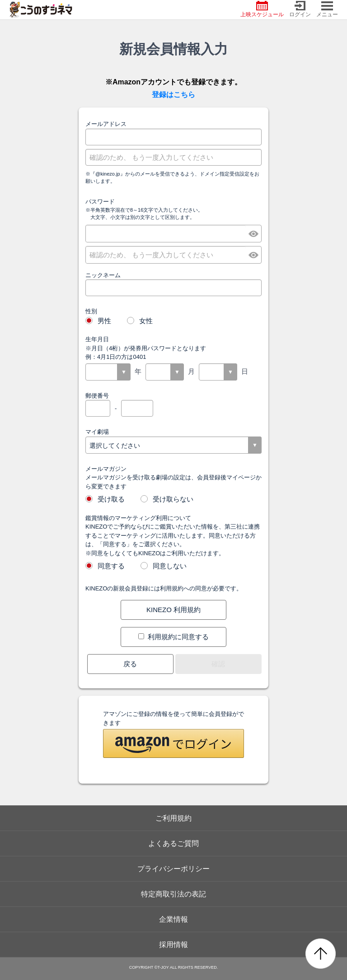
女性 (140, 320)
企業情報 (173, 919)
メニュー (327, 9)
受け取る (105, 499)
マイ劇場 (97, 432)
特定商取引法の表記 (173, 894)
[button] (173, 743)
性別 (91, 311)
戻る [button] (130, 664)
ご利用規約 (173, 818)
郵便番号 (97, 396)
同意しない (164, 565)
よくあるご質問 (173, 843)
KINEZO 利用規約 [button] (173, 610)
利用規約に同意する (173, 637)
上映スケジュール (262, 9)
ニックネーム (103, 275)
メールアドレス (106, 124)
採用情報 (173, 945)
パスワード (100, 202)
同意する (105, 565)
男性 (98, 320)
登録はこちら (173, 95)
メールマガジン (106, 469)
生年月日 (97, 339)
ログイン (300, 9)
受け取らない (167, 499)
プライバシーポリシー (173, 869)
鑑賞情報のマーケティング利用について (138, 518)
